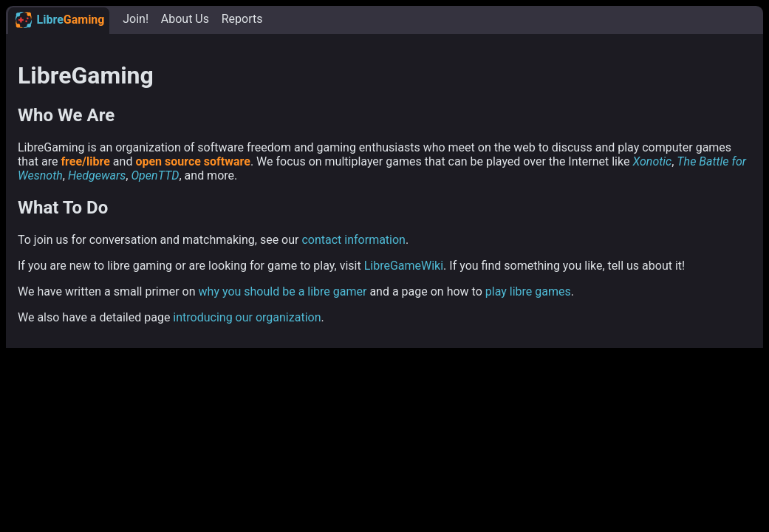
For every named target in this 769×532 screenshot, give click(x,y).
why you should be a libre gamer (283, 291)
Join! (136, 19)
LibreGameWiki (404, 266)
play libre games (528, 291)
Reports (242, 19)
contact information (353, 240)
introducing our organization (247, 317)
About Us (185, 19)
